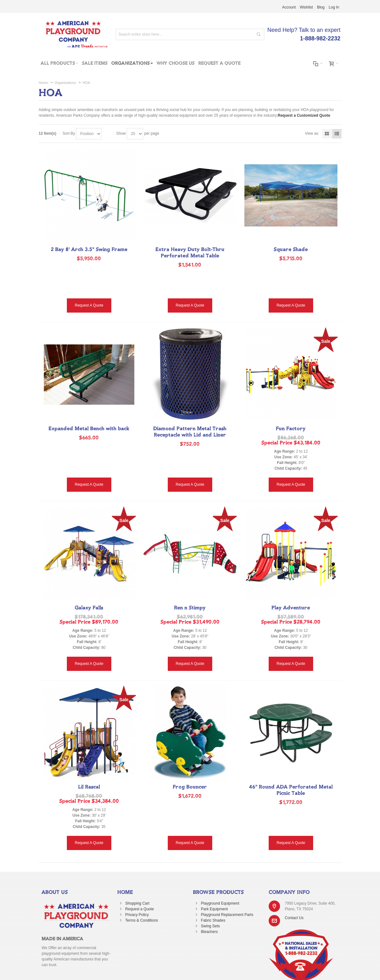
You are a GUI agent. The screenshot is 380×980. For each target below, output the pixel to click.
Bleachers (209, 932)
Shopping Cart (137, 903)
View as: (312, 133)
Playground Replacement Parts (227, 915)
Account (289, 7)
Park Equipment (214, 909)
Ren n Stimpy (190, 608)
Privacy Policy (137, 915)
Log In (334, 7)
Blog (321, 7)
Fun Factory (291, 429)
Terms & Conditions (142, 920)
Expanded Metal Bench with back (89, 429)
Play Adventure (291, 608)
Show (121, 133)
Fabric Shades (213, 920)
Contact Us (294, 918)
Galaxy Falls (89, 608)
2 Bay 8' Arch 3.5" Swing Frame (89, 249)
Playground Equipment (220, 903)
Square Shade (291, 249)
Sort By (69, 133)
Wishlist (306, 7)
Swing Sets (210, 926)
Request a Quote (140, 909)
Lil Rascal (89, 787)
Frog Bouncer (190, 787)
